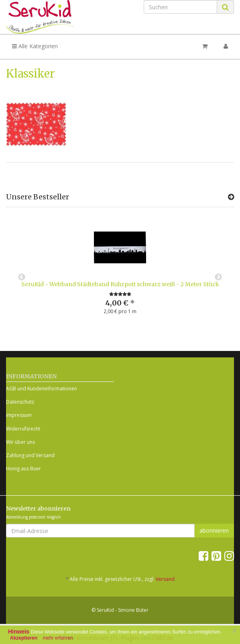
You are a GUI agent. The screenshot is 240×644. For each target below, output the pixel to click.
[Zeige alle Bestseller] (231, 197)
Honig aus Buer (23, 469)
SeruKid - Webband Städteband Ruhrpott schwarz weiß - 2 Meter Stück (120, 284)
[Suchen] (180, 7)
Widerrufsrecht (23, 429)
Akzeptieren (24, 638)
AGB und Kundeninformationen (42, 389)
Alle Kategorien (35, 46)
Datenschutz (20, 402)
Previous (22, 277)
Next (218, 277)
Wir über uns (20, 442)
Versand (165, 579)
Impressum (19, 415)
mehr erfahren (58, 638)
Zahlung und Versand (30, 455)
